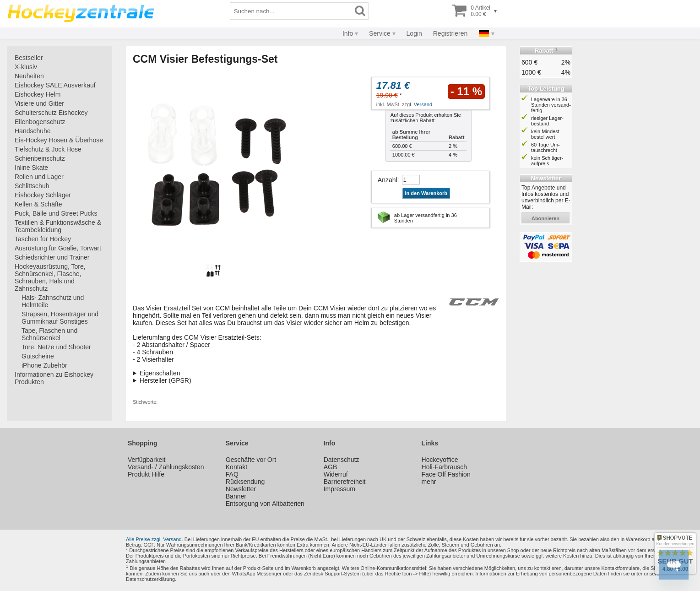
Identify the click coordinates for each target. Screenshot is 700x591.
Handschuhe (33, 131)
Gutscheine (38, 356)
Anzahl (388, 180)
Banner (236, 496)
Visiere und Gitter (39, 103)
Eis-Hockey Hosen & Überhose (59, 140)
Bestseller (29, 58)
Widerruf (336, 474)
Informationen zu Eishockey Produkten (54, 378)
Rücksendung (245, 482)
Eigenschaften (160, 373)
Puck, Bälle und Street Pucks (56, 213)
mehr (429, 482)
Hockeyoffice (440, 460)
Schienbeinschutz (40, 158)
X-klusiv (26, 67)
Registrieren (450, 33)
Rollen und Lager (39, 177)
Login (414, 33)
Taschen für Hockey (43, 239)
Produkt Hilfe (146, 474)
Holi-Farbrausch (445, 467)
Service (380, 33)
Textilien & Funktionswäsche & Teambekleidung (58, 226)
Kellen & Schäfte (38, 204)
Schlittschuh (32, 186)
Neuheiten (29, 76)
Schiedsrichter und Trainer (52, 257)
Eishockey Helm (38, 94)
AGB (331, 467)
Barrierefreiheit (345, 482)
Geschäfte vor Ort (251, 460)
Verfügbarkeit (147, 460)
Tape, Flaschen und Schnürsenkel (49, 334)
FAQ (232, 474)
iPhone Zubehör (44, 365)
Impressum (339, 489)
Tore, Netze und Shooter (56, 347)
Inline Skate (31, 168)
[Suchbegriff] (291, 11)
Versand (423, 104)
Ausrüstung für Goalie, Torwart (58, 248)
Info (348, 33)
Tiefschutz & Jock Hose (48, 149)
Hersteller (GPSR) (166, 380)
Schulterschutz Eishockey (51, 113)
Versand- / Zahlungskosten (166, 467)
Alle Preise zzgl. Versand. (155, 539)
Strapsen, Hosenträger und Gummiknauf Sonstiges (60, 318)
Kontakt (236, 467)
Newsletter (241, 489)
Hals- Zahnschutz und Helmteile (53, 301)
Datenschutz (342, 460)
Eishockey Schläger (43, 195)
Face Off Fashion (446, 474)
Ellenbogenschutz (40, 122)
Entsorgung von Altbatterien (265, 504)
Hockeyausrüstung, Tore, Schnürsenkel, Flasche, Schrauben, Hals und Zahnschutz (50, 277)
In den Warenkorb (426, 193)
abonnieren (545, 218)
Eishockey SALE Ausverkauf (55, 85)
